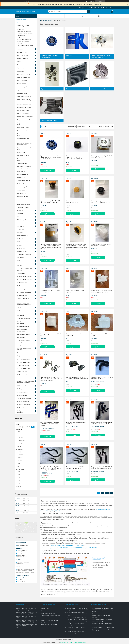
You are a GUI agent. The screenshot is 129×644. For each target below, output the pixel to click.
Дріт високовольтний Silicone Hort (26, 149)
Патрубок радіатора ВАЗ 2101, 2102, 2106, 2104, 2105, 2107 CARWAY (102, 423)
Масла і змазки (22, 84)
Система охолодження (24, 23)
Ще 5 (19, 466)
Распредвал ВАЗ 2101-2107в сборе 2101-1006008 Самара (76, 628)
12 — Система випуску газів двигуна (25, 269)
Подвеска (20, 210)
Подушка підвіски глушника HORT (25, 124)
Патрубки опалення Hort (24, 120)
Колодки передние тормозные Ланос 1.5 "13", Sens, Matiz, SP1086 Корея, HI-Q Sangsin (103, 610)
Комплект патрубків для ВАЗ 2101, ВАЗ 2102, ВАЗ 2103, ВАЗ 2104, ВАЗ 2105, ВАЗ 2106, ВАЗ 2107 (70, 548)
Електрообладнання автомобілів (23, 315)
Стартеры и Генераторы (48, 613)
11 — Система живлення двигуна (24, 265)
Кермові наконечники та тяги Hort (26, 135)
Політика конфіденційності (79, 642)
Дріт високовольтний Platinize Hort (23, 139)
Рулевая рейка (21, 177)
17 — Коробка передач (23, 217)
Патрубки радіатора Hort (24, 107)
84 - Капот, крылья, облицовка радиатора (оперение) (26, 382)
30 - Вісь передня (22, 372)
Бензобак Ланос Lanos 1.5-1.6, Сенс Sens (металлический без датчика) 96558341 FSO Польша (103, 629)
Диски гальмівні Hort (23, 110)
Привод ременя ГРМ (23, 236)
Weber (53, 511)
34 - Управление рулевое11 (25, 398)
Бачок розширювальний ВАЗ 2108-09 (51, 335)
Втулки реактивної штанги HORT (25, 159)
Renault (43, 511)
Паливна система (22, 52)
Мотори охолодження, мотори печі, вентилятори (101, 56)
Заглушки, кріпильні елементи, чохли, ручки (24, 304)
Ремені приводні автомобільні (22, 330)
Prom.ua (72, 639)
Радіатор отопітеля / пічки (49, 120)
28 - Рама (20, 245)
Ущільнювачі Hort (22, 163)
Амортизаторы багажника (25, 187)
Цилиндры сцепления (24, 204)
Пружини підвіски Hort (24, 90)
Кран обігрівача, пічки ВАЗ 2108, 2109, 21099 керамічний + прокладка (77, 378)
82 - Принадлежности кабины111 (23, 412)
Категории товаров (21, 20)
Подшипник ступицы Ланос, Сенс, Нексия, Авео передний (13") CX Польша (102, 615)
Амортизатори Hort (23, 87)
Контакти (77, 16)
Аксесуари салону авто (24, 77)
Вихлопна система (23, 55)
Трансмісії (20, 49)
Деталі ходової (21, 71)
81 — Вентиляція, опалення (25, 276)
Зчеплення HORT (22, 93)
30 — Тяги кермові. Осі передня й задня (23, 299)
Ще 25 (19, 487)
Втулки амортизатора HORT (25, 117)
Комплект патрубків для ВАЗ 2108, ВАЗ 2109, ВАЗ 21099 (67, 545)
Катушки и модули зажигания (50, 620)
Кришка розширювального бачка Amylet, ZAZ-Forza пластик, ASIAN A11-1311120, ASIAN (51, 157)
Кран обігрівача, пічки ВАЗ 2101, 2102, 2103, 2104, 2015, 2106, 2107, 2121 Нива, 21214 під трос (51, 379)
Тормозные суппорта (23, 207)
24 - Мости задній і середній (25, 289)
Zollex (57, 511)
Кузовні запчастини (23, 80)
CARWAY (98, 509)
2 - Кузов (20, 356)
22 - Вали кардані (22, 283)
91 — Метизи (21, 229)
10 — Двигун (21, 226)
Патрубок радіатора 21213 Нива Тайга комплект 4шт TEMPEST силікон (50, 424)
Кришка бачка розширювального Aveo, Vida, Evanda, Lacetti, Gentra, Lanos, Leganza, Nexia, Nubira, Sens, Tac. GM (51, 246)
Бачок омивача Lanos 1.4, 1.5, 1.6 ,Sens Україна (50, 291)
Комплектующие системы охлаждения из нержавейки (25, 167)
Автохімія (20, 214)
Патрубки (69, 56)
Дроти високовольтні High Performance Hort (25, 144)
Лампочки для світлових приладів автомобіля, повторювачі (24, 336)
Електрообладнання (23, 65)
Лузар (61, 511)
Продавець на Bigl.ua (64, 641)
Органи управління (23, 68)
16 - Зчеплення (21, 273)
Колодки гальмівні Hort (24, 104)
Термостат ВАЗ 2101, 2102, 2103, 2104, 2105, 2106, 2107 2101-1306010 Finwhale (77, 619)
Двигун (19, 62)
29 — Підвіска (21, 258)
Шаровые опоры (46, 618)
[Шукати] (89, 11)
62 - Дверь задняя (22, 395)
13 (107, 493)
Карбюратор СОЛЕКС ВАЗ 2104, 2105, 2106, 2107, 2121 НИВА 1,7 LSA (26, 609)
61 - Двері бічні (21, 248)
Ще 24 (19, 446)
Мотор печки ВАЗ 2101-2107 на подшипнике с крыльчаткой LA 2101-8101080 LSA (77, 614)
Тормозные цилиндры (24, 181)
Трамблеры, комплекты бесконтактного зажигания (49, 624)
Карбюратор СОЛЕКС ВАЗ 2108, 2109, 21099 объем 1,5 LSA (26, 617)
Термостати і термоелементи (50, 89)
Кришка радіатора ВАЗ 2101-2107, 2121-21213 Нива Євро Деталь (50, 201)
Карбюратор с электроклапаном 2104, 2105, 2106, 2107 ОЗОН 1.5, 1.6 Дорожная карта (27, 626)
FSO (103, 509)
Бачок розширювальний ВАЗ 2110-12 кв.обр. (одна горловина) (102, 291)
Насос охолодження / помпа (100, 89)
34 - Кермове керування (24, 319)
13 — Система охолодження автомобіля (25, 322)
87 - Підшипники (22, 223)
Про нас (68, 16)
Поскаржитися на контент (66, 642)
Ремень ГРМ (21, 201)
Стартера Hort (21, 152)
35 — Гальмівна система (24, 359)
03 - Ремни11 (21, 408)
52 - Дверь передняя (23, 392)
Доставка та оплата (89, 16)
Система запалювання (24, 74)
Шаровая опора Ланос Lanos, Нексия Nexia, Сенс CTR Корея (102, 620)
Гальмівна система (23, 58)
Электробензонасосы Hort (25, 96)
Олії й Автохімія (22, 353)
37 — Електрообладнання (24, 220)
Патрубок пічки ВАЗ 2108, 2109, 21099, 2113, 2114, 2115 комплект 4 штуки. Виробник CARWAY (51, 468)
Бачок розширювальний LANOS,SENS (73, 335)
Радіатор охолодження (73, 89)
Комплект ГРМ (21, 193)
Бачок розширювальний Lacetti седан (101, 335)
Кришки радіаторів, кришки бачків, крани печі (49, 56)
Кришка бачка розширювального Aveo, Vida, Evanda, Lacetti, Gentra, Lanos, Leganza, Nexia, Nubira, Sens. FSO (76, 246)
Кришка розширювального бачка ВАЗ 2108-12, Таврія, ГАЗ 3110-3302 (101, 201)
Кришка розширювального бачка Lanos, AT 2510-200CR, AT (76, 201)
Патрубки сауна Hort (23, 128)
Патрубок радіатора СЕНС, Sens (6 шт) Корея (76, 423)
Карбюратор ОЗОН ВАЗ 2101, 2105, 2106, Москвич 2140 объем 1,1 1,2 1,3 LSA (27, 613)
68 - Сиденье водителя (24, 405)
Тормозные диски (22, 190)
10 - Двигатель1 (22, 386)
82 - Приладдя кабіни (23, 345)
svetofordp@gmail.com (24, 578)
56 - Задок (20, 232)
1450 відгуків (91, 1)
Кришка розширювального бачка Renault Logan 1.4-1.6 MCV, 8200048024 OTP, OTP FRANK (76, 157)
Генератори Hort (22, 131)
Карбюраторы (45, 608)
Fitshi (106, 509)
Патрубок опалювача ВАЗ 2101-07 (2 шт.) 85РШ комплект (102, 378)
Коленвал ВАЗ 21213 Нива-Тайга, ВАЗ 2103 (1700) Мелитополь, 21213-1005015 (77, 609)
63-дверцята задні (22, 251)
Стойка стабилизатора (24, 184)
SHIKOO (48, 511)
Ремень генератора (23, 174)
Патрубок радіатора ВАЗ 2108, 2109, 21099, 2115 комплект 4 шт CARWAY (102, 468)
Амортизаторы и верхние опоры (51, 616)
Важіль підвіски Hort (23, 113)
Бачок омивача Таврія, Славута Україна (75, 291)
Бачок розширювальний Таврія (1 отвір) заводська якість (101, 245)
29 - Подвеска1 (21, 389)
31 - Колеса (20, 286)
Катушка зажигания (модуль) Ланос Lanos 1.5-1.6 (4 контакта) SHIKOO (102, 624)
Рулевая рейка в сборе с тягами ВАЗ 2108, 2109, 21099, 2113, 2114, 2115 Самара (77, 632)
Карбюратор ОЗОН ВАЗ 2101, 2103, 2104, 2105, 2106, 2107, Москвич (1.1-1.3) (27, 621)
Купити (48, 170)
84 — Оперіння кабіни (23, 326)
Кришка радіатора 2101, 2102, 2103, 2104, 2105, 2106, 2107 (102, 157)
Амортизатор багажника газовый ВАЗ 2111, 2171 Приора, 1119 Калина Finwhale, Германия (77, 623)
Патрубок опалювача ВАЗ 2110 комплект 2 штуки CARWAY (75, 468)
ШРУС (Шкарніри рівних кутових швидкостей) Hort (25, 100)
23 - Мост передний (23, 242)
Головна (44, 16)
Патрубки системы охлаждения (23, 197)
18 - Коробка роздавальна (24, 239)
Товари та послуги (55, 16)
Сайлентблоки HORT (23, 156)
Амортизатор (21, 171)
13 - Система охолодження (25, 261)
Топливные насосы (47, 611)
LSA (109, 509)
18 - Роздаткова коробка (24, 254)
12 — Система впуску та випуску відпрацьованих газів (26, 341)
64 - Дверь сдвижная (23, 401)
